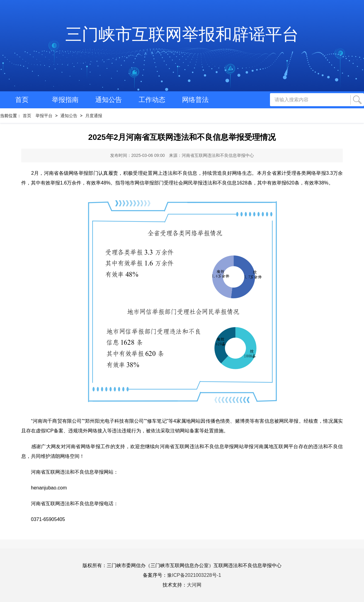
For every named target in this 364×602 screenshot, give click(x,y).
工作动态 (152, 100)
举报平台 (44, 116)
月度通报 (94, 116)
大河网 (194, 585)
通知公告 (109, 100)
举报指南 (65, 100)
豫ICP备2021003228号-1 (194, 575)
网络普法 (195, 100)
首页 (22, 100)
